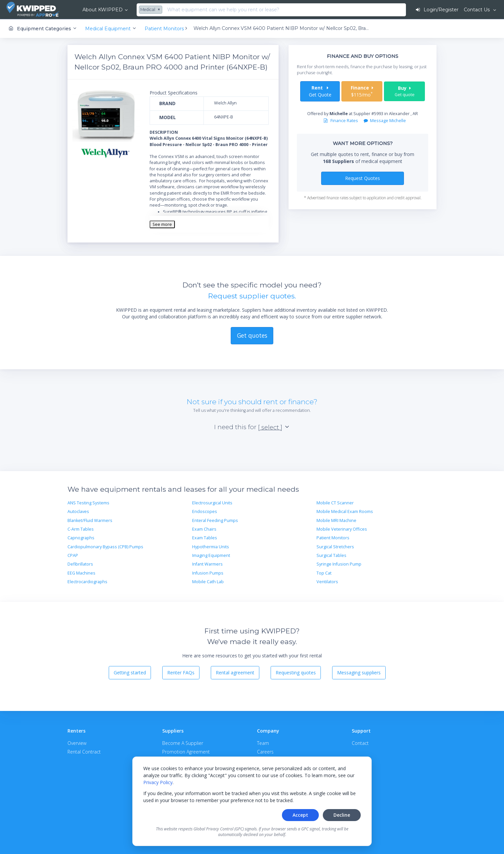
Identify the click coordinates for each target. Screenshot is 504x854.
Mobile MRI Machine (336, 520)
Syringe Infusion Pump (339, 564)
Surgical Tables (331, 555)
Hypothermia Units (211, 547)
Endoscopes (205, 512)
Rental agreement (235, 673)
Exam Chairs (204, 529)
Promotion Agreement (186, 752)
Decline (342, 815)
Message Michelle (385, 121)
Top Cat (324, 573)
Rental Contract (84, 752)
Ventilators (327, 582)
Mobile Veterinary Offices (342, 529)
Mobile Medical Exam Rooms (345, 512)
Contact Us (477, 10)
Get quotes (252, 335)
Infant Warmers (207, 564)
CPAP (73, 555)
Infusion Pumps (208, 573)
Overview (77, 743)
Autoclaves (78, 512)
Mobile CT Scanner (335, 503)
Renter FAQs (181, 673)
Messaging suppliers (359, 673)
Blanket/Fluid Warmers (90, 520)
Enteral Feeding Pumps (215, 520)
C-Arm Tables (81, 529)
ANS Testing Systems (88, 503)
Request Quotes (363, 178)
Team (263, 743)
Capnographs (81, 538)
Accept (300, 815)
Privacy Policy (158, 782)
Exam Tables (205, 538)
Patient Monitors (333, 538)
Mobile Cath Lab (208, 582)
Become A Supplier (183, 743)
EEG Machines (81, 573)
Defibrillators (80, 564)
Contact (360, 743)
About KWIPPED (103, 10)
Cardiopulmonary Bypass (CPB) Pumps (105, 547)
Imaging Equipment (211, 555)
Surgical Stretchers (335, 547)
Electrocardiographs (87, 582)
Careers (265, 752)
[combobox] (151, 10)
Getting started (130, 673)
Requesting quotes (296, 673)
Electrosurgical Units (212, 503)
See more (162, 224)
